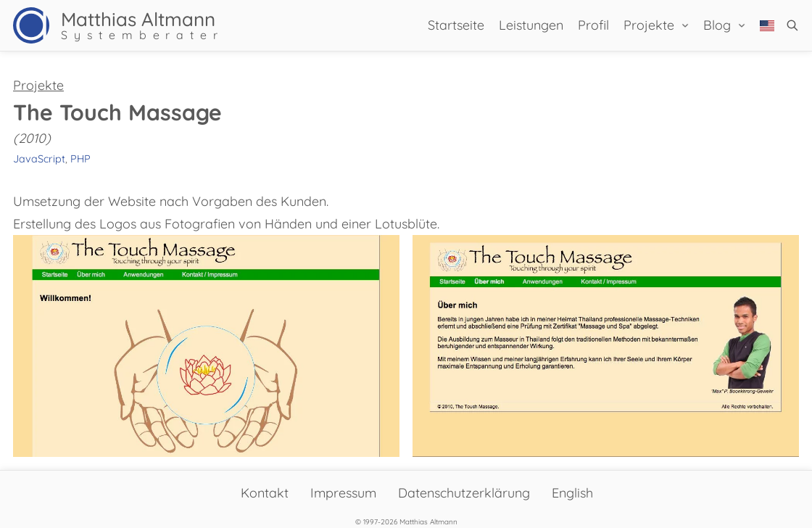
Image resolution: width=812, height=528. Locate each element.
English (572, 493)
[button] (792, 25)
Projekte (649, 25)
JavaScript (39, 159)
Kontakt (265, 493)
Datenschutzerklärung (464, 493)
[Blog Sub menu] (742, 25)
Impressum (343, 493)
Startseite (456, 25)
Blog (717, 25)
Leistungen (531, 25)
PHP (80, 159)
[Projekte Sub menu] (685, 25)
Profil (593, 25)
